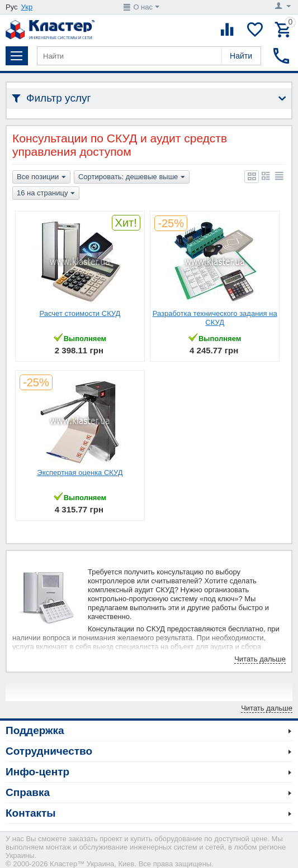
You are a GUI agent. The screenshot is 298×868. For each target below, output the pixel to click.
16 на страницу (46, 194)
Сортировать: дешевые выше (132, 178)
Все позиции (41, 178)
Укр (27, 7)
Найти (241, 56)
